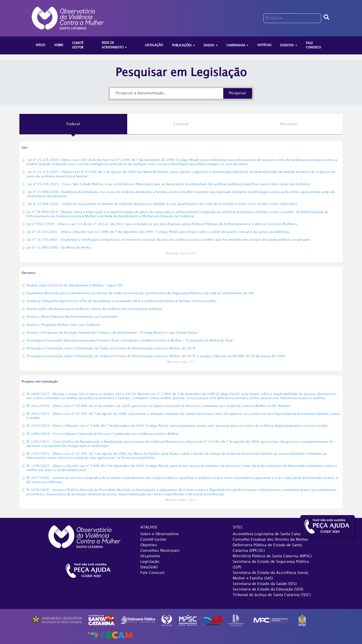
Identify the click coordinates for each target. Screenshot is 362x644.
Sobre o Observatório (160, 534)
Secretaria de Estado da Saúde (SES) (265, 584)
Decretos (29, 273)
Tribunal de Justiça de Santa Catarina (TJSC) (272, 595)
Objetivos (149, 545)
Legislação (150, 562)
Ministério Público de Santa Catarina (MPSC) (272, 556)
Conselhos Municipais (160, 551)
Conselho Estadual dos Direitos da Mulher (271, 540)
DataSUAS (149, 567)
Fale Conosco (152, 573)
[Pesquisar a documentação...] (166, 93)
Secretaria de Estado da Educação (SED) (268, 589)
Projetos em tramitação (40, 381)
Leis (25, 147)
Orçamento (150, 556)
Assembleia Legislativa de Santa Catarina (270, 534)
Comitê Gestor (153, 540)
